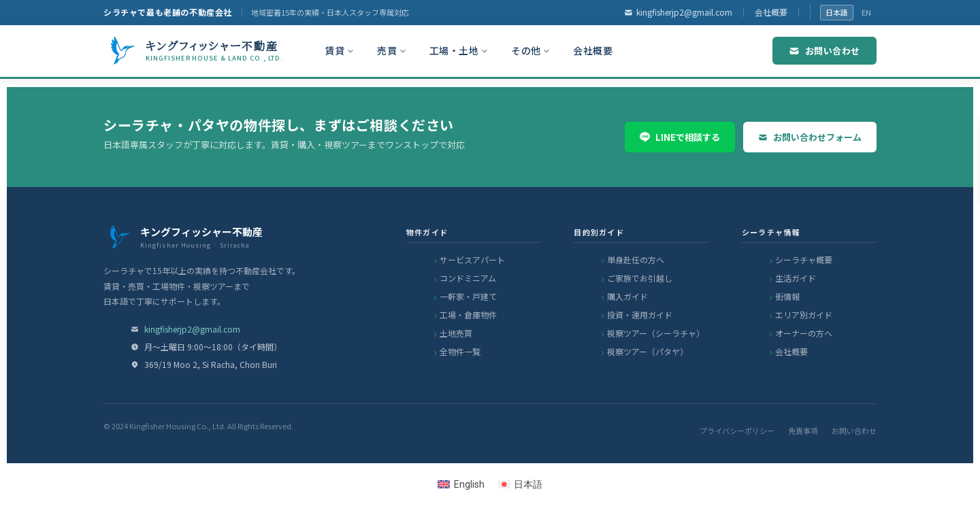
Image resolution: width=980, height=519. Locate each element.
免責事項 (803, 431)
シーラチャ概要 (804, 259)
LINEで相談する (680, 137)
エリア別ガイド (804, 315)
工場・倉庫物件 (468, 315)
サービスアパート (472, 259)
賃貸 (339, 50)
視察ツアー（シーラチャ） (656, 333)
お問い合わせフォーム (810, 137)
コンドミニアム (468, 278)
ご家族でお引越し (640, 278)
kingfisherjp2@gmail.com (678, 12)
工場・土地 (459, 50)
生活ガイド (796, 278)
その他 (530, 50)
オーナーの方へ (804, 333)
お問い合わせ (824, 51)
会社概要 (771, 12)
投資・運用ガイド (640, 315)
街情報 (787, 296)
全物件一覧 (460, 351)
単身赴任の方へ (636, 259)
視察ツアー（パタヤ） (648, 351)
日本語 (837, 12)
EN (866, 12)
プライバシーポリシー (737, 431)
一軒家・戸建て (468, 296)
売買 (392, 50)
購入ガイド (627, 296)
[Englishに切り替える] (461, 484)
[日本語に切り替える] (521, 484)
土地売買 (456, 333)
